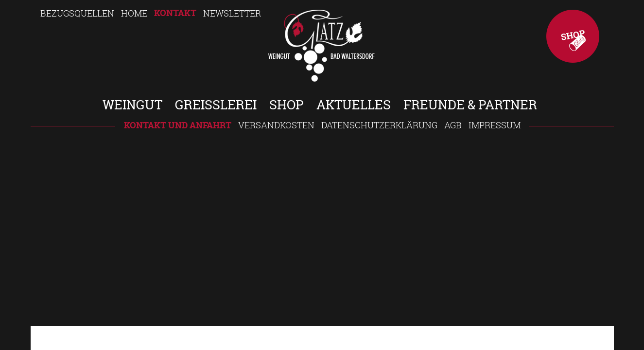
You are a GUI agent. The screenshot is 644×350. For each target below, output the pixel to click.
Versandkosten (276, 125)
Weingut (132, 105)
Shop (573, 36)
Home (134, 13)
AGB (453, 125)
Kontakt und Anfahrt (178, 125)
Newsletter (232, 13)
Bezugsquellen (77, 13)
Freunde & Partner (470, 105)
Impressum (495, 125)
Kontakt (175, 13)
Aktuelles (354, 105)
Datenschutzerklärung (379, 125)
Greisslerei (216, 105)
